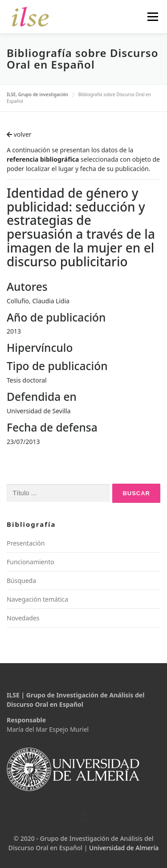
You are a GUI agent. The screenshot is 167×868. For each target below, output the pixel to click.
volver (19, 134)
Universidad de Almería (124, 848)
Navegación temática (37, 599)
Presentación (26, 543)
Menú (153, 17)
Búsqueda (21, 581)
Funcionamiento (31, 562)
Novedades (23, 618)
